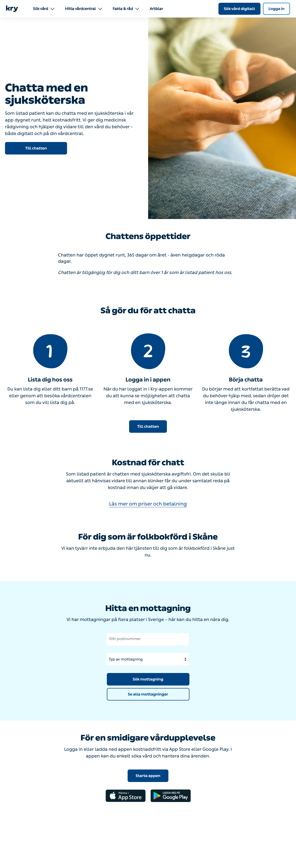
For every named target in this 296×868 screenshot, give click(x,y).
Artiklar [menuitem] (156, 9)
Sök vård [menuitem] (44, 9)
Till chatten (36, 148)
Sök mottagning (148, 679)
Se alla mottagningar (148, 694)
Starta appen (148, 776)
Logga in (276, 9)
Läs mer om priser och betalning (148, 504)
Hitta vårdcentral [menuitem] (83, 9)
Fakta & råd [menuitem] (126, 9)
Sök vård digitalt (240, 9)
